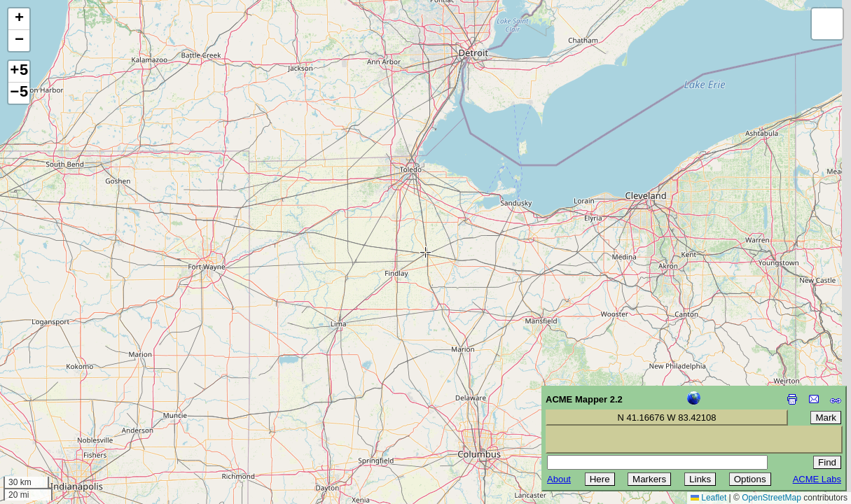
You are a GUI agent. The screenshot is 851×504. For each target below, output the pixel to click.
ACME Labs (817, 479)
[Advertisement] (74, 405)
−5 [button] (19, 93)
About (559, 479)
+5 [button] (19, 71)
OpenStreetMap (772, 498)
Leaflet (708, 498)
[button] (19, 19)
